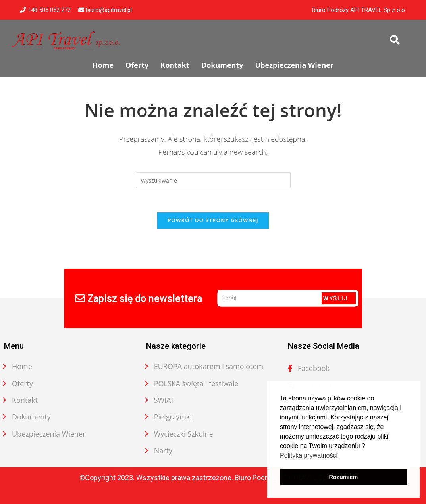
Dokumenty (31, 417)
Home (22, 366)
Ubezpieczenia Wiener (49, 434)
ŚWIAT (165, 400)
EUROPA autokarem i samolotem (209, 366)
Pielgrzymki (173, 417)
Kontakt (25, 400)
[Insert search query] (213, 180)
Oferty (22, 383)
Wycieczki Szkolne (184, 434)
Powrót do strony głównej (213, 220)
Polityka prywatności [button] (309, 455)
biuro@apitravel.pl (105, 10)
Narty (163, 450)
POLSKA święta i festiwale (196, 383)
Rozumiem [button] (344, 477)
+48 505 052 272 (45, 10)
